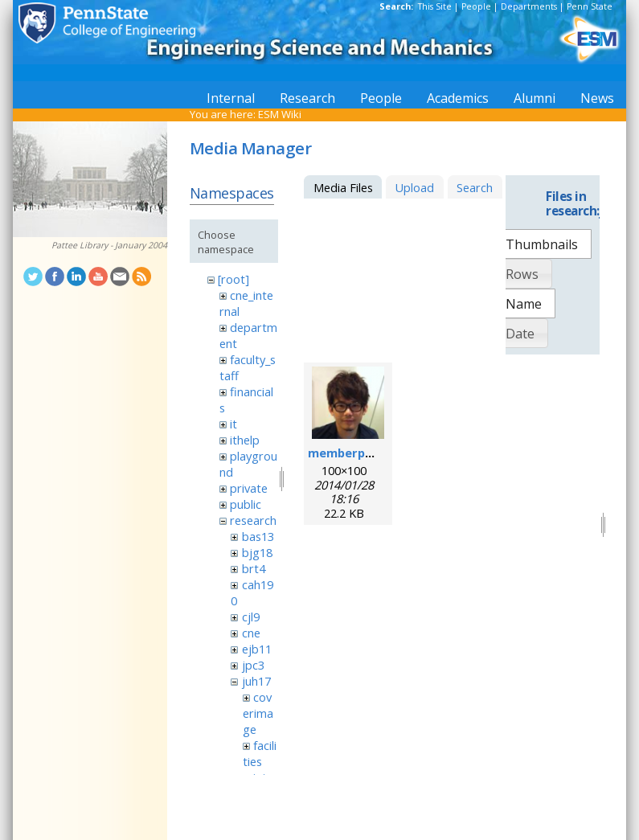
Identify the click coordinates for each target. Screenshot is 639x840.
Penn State (590, 6)
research (253, 520)
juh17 (256, 681)
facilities (260, 753)
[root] (233, 279)
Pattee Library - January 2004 (109, 245)
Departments (529, 6)
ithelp (245, 440)
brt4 (254, 568)
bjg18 (257, 552)
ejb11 (257, 649)
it (233, 424)
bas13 (258, 536)
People (476, 6)
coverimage (258, 713)
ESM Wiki (280, 114)
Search (475, 187)
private (249, 488)
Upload (414, 187)
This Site (435, 6)
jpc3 (253, 665)
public (246, 504)
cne (251, 633)
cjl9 (251, 617)
